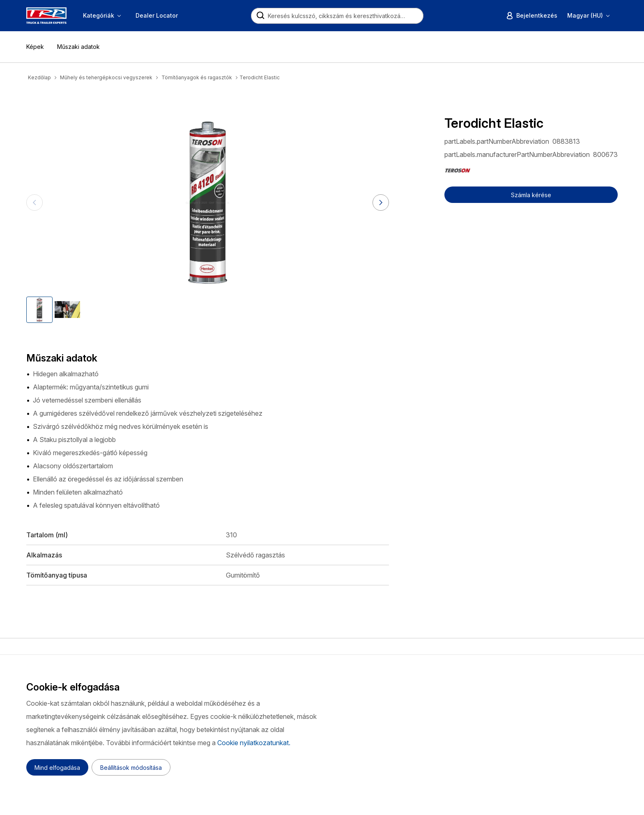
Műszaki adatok (78, 47)
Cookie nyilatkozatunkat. (254, 743)
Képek (35, 47)
